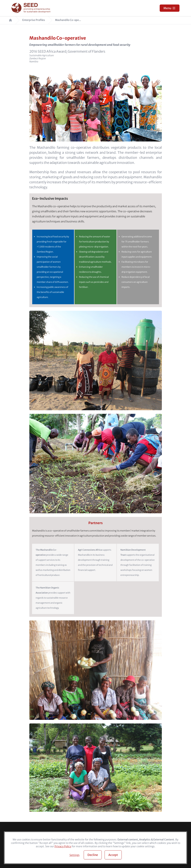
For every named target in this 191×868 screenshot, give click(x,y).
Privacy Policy (63, 846)
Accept (113, 855)
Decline (93, 855)
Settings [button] (75, 855)
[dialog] (95, 848)
